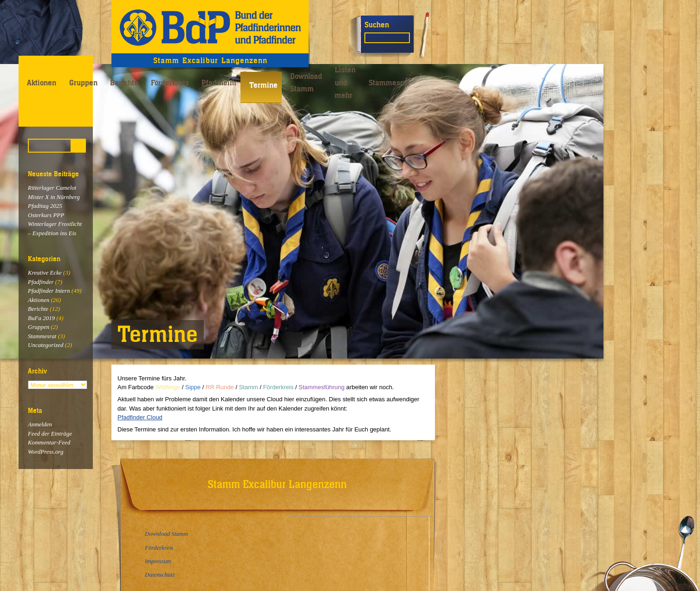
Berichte (124, 83)
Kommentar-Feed (49, 442)
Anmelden (40, 424)
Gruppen (83, 83)
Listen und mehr (345, 82)
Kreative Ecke (45, 273)
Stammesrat (389, 83)
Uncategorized (46, 345)
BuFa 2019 (41, 318)
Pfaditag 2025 (45, 206)
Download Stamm (306, 82)
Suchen (377, 25)
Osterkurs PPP (46, 215)
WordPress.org (45, 452)
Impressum (158, 561)
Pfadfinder (41, 282)
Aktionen (42, 83)
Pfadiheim (219, 83)
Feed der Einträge (50, 434)
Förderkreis (170, 83)
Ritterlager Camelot (52, 188)
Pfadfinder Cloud (140, 417)
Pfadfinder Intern (49, 291)
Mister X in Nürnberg (54, 197)
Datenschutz (160, 575)
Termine (263, 85)
